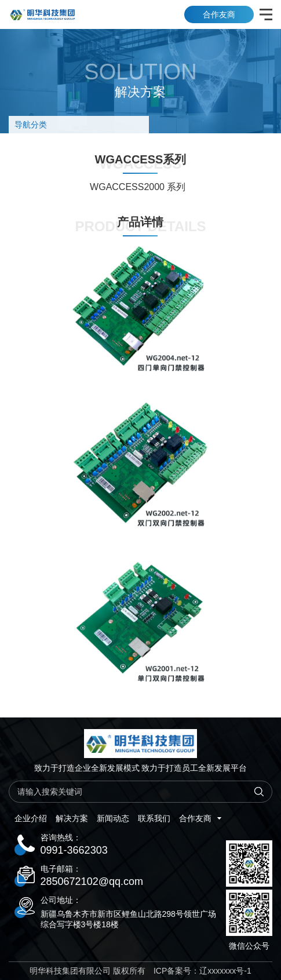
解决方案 (72, 818)
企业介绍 (31, 818)
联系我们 (154, 818)
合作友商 (219, 14)
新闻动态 (113, 818)
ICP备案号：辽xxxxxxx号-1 (202, 971)
